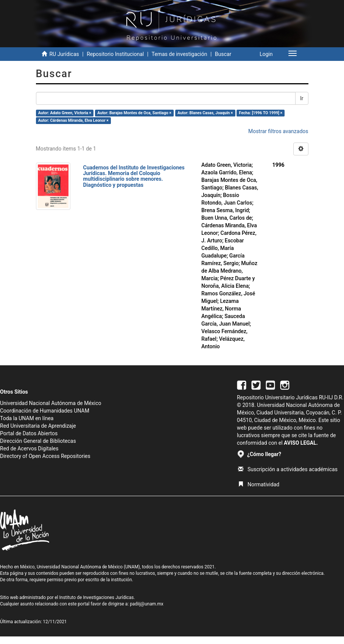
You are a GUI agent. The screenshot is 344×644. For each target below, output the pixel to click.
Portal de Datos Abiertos (29, 433)
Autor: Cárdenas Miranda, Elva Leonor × (73, 120)
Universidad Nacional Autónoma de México (51, 403)
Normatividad (259, 484)
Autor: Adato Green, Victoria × (65, 113)
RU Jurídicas (64, 54)
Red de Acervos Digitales (29, 448)
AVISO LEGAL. (301, 443)
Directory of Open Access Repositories (45, 456)
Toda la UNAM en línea (27, 418)
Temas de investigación (180, 54)
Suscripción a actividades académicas (288, 469)
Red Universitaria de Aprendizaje (38, 426)
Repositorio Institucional (115, 54)
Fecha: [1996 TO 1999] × (261, 113)
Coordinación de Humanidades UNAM (45, 411)
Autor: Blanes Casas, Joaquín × (205, 113)
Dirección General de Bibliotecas (38, 441)
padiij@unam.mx (147, 604)
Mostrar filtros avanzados (278, 131)
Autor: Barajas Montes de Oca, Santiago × (134, 113)
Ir (302, 98)
